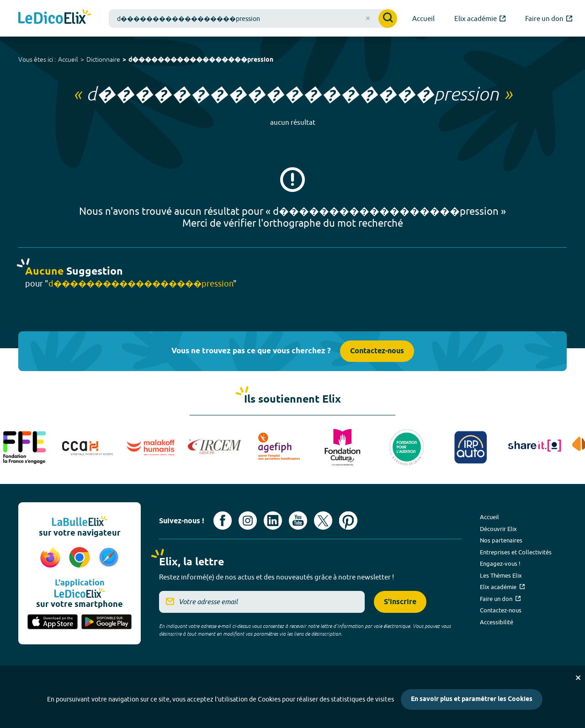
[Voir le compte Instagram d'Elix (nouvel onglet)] (248, 521)
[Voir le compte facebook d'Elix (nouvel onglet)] (223, 521)
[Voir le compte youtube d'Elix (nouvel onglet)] (298, 521)
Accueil (68, 59)
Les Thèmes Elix (501, 575)
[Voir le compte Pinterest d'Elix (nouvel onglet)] (348, 521)
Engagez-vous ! (500, 563)
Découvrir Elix (498, 529)
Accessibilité (497, 622)
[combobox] (253, 19)
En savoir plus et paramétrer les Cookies (472, 699)
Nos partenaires (501, 540)
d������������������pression (201, 60)
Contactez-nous (377, 351)
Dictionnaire (103, 59)
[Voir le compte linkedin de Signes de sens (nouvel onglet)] (273, 521)
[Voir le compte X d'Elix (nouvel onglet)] (323, 521)
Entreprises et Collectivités (516, 552)
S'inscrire (400, 602)
